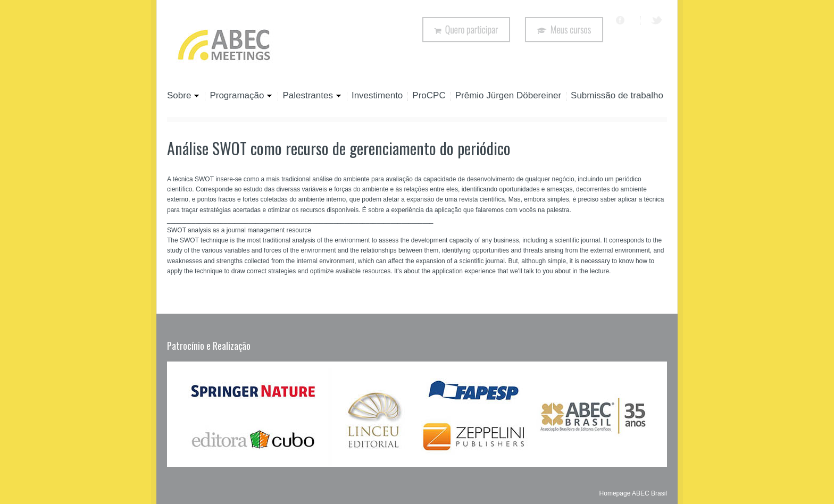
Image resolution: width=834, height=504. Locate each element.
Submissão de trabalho (617, 96)
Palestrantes (310, 96)
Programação (239, 96)
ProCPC (429, 96)
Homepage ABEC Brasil (633, 493)
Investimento (377, 96)
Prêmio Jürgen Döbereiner (508, 96)
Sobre (183, 96)
